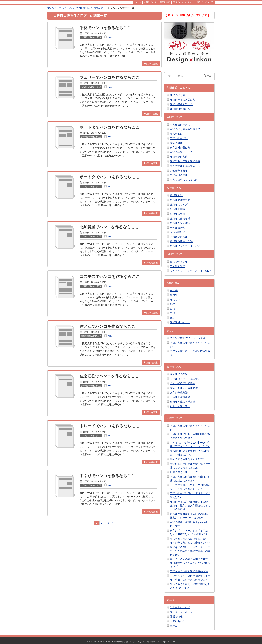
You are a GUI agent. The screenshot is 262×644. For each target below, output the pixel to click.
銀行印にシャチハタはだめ (185, 246)
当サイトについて (180, 607)
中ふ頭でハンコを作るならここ (108, 476)
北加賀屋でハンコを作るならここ (109, 227)
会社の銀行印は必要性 (183, 383)
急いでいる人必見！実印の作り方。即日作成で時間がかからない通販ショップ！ (190, 563)
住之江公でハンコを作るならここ (109, 376)
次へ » (110, 523)
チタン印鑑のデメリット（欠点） (189, 338)
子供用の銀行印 (179, 237)
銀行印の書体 (178, 209)
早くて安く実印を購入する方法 (188, 459)
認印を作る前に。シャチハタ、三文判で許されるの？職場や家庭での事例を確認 (190, 551)
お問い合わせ (178, 621)
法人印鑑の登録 (179, 374)
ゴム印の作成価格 (180, 397)
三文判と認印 (178, 266)
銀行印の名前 (178, 214)
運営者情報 (176, 617)
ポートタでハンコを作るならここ (110, 127)
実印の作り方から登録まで (185, 129)
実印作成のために (180, 125)
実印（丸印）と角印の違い (185, 388)
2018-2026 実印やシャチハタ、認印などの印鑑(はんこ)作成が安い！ (129, 642)
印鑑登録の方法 (179, 157)
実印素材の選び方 (180, 148)
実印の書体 (176, 143)
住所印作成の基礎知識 (183, 402)
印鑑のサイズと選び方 (183, 100)
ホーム (174, 626)
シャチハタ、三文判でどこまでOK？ (191, 271)
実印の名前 (176, 134)
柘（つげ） (176, 299)
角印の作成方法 (179, 393)
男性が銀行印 (178, 228)
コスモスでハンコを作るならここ (110, 277)
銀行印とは (176, 195)
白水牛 (174, 290)
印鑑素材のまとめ (180, 322)
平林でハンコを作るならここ (106, 28)
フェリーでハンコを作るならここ (110, 77)
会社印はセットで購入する (185, 379)
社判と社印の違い (180, 406)
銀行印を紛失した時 (181, 241)
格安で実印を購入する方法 (185, 166)
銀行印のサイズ (179, 205)
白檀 (173, 309)
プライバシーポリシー (183, 612)
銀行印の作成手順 (180, 200)
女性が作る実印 (179, 171)
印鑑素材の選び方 (180, 109)
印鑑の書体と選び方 (181, 104)
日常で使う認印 (179, 262)
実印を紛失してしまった (184, 180)
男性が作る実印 (179, 175)
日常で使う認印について (184, 472)
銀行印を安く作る (180, 223)
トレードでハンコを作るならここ (110, 426)
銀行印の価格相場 (180, 218)
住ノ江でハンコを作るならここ (108, 327)
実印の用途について (181, 152)
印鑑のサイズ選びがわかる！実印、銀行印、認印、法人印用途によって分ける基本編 (190, 505)
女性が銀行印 (178, 232)
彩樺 (173, 304)
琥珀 (173, 318)
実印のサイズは (179, 138)
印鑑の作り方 (178, 95)
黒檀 (173, 313)
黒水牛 (174, 295)
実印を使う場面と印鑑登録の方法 (189, 571)
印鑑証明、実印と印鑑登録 (185, 161)
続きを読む (151, 64)
